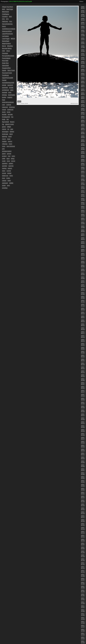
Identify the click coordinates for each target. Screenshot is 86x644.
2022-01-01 (83, 595)
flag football (5, 122)
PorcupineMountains (8, 56)
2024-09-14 (83, 90)
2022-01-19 (83, 556)
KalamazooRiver (7, 31)
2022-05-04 (83, 387)
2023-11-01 (83, 207)
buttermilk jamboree (8, 102)
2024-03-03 (83, 137)
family (9, 112)
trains (11, 176)
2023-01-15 (83, 301)
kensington (5, 132)
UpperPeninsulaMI (8, 78)
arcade (11, 88)
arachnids (5, 88)
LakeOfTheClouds (7, 34)
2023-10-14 (83, 219)
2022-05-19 (83, 364)
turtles (8, 178)
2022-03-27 (83, 415)
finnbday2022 (6, 117)
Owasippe (5, 53)
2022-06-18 (83, 329)
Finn (11, 22)
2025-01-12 (83, 66)
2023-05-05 (83, 266)
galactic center (10, 124)
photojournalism (7, 151)
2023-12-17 (83, 172)
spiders (11, 164)
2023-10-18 (83, 215)
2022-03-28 (83, 411)
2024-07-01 (83, 117)
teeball (9, 173)
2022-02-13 (83, 532)
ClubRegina (6, 14)
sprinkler (5, 166)
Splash (4, 71)
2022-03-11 (83, 454)
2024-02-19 (83, 141)
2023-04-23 (83, 270)
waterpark (5, 183)
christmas (12, 107)
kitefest (12, 132)
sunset (4, 173)
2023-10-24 (83, 211)
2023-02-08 (83, 297)
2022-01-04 (83, 587)
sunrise (9, 171)
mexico (10, 142)
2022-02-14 (83, 528)
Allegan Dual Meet (7, 7)
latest (11, 134)
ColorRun (5, 17)
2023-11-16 (83, 184)
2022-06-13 (83, 340)
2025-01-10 (83, 70)
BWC (4, 9)
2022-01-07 (83, 579)
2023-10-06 (83, 227)
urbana (4, 181)
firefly (4, 119)
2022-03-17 (83, 438)
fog (3, 124)
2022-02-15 (83, 525)
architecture (6, 90)
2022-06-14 (83, 337)
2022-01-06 (83, 583)
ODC (4, 51)
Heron (4, 26)
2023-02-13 (83, 290)
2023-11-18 (83, 180)
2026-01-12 (83, 19)
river (9, 156)
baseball (5, 93)
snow (8, 161)
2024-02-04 (83, 153)
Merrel (4, 46)
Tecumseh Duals (7, 73)
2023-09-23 (83, 239)
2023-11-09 (83, 200)
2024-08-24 (83, 102)
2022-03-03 (83, 485)
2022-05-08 (83, 380)
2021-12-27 (83, 607)
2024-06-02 (83, 125)
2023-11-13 (83, 192)
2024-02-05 (83, 149)
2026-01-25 (83, 12)
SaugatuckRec (6, 68)
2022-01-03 (83, 591)
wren (8, 186)
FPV (7, 19)
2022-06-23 (83, 321)
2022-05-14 (83, 372)
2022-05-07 (83, 384)
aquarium (10, 85)
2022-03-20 (83, 427)
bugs (4, 100)
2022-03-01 (83, 493)
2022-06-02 (83, 348)
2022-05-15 (83, 368)
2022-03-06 (83, 474)
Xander (4, 80)
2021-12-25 (83, 615)
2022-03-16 (83, 442)
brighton (10, 97)
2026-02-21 (83, 8)
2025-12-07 (83, 39)
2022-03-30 (83, 403)
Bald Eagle (10, 9)
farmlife (4, 115)
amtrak (4, 85)
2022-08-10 (83, 313)
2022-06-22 (83, 325)
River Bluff (5, 61)
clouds (4, 110)
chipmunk (5, 107)
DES (10, 17)
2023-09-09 (83, 262)
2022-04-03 (83, 399)
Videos (81, 2)
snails (4, 161)
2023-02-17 (83, 282)
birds (10, 93)
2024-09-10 (83, 94)
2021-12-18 (83, 622)
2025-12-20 (83, 27)
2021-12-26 (83, 611)
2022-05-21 (83, 360)
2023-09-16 (83, 254)
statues (10, 168)
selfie (4, 159)
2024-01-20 (83, 164)
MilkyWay (10, 46)
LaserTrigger (6, 39)
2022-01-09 (83, 575)
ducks (4, 112)
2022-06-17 (83, 333)
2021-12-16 (83, 630)
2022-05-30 (83, 352)
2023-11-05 (83, 203)
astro (12, 90)
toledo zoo (5, 176)
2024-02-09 (83, 145)
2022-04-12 (83, 395)
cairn (4, 105)
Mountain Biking (7, 48)
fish (8, 119)
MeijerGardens (6, 44)
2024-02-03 (83, 156)
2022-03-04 (83, 481)
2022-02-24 (83, 505)
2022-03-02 (83, 489)
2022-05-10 (83, 376)
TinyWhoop (5, 75)
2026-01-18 (83, 15)
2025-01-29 (83, 62)
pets (3, 149)
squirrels (11, 166)
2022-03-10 (83, 458)
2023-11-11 (83, 196)
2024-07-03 (83, 109)
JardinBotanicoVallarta (9, 29)
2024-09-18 (83, 82)
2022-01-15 (83, 564)
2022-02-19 (83, 513)
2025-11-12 (83, 59)
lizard (10, 137)
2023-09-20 (83, 246)
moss (4, 146)
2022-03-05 (83, 478)
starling (4, 168)
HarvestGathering (7, 24)
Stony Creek (11, 71)
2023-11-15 (83, 188)
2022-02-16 (83, 521)
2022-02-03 (83, 548)
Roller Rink (5, 63)
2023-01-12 (83, 305)
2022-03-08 (83, 466)
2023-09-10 (83, 258)
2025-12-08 (83, 35)
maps (9, 139)
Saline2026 (5, 66)
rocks (13, 156)
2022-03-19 (83, 431)
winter (4, 186)
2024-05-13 (83, 129)
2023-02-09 (83, 293)
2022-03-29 (83, 407)
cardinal (9, 105)
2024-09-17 (83, 86)
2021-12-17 (83, 626)
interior (4, 129)
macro (4, 139)
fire (12, 117)
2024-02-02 (83, 160)
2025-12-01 (83, 43)
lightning (5, 137)
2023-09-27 (83, 235)
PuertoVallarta (6, 58)
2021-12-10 (83, 642)
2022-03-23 (83, 423)
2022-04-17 (83, 391)
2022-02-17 (83, 517)
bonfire (4, 97)
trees (4, 178)
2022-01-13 (83, 572)
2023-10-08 (83, 223)
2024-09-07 (83, 98)
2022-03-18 (83, 434)
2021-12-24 (83, 619)
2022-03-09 (83, 462)
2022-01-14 (83, 568)
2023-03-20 (83, 274)
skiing (13, 159)
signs (8, 159)
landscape (5, 134)
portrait (9, 154)
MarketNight (6, 41)
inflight (9, 127)
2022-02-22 (83, 509)
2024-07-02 (83, 113)
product (4, 156)
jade (12, 129)
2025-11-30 (83, 47)
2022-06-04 (83, 344)
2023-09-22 (83, 243)
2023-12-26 (83, 168)
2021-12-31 (83, 599)
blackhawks (11, 95)
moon (10, 144)
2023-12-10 (83, 176)
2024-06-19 (83, 121)
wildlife (11, 183)
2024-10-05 (83, 74)
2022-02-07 (83, 544)
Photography (5, 2)
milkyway (5, 144)
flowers (12, 122)
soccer (13, 161)
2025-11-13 (83, 55)
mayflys (4, 142)
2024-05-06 (83, 133)
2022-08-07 (83, 317)
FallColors (5, 22)
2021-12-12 (83, 638)
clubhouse (10, 110)
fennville (10, 115)
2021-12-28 (83, 603)
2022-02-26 (83, 501)
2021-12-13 (83, 634)
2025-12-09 (83, 31)
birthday (4, 95)
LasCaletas (5, 36)
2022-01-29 (83, 552)
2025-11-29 (83, 51)
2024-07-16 (83, 106)
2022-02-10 (83, 540)
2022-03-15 (83, 446)
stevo (4, 171)
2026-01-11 (83, 23)
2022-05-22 (83, 356)
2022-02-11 (83, 536)
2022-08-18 (83, 309)
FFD (3, 19)
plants (4, 154)
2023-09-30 (83, 231)
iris (8, 129)
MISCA (13, 39)
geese (4, 127)
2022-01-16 (83, 560)
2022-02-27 (83, 497)
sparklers (5, 164)
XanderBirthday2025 (8, 83)
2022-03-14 (83, 450)
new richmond (11, 146)
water (9, 181)
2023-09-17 (83, 250)
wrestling (5, 188)
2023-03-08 (83, 278)
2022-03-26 (83, 419)
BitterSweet (5, 12)
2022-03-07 (83, 470)
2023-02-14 (83, 286)
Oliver (8, 51)
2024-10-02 (83, 78)
